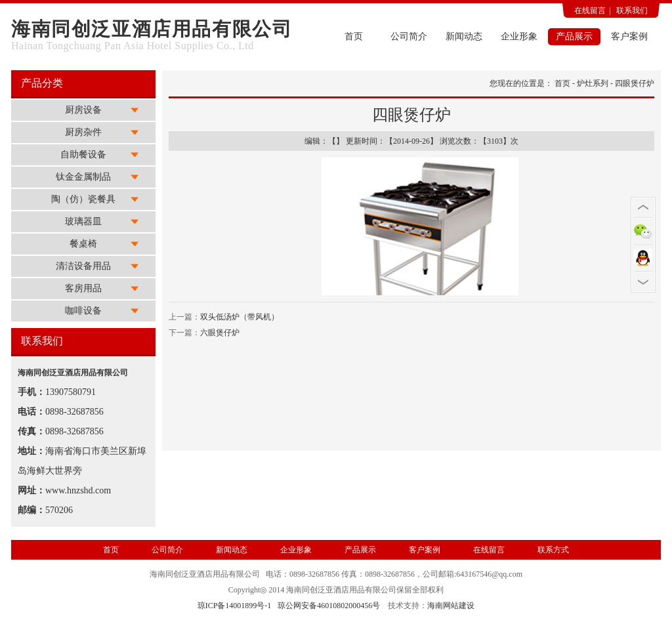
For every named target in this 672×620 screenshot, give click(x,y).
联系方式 (553, 550)
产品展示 (574, 36)
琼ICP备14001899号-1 (235, 606)
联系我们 (632, 10)
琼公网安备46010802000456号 (329, 606)
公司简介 (409, 36)
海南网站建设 (451, 606)
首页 (354, 36)
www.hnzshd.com (78, 490)
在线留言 (590, 10)
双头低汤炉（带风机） (240, 317)
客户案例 (629, 36)
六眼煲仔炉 (220, 333)
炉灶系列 (593, 83)
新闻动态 (464, 36)
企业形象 (519, 36)
